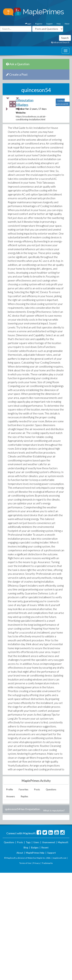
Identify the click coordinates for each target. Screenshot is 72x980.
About (67, 24)
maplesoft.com (60, 858)
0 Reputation (25, 100)
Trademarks (47, 863)
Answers (11, 796)
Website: (21, 113)
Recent (45, 848)
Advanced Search (60, 42)
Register (39, 24)
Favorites (24, 789)
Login (28, 24)
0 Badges (22, 105)
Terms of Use (25, 863)
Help (59, 24)
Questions (51, 789)
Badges (35, 848)
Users (36, 842)
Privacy (37, 863)
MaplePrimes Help (35, 853)
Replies (24, 796)
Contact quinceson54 (62, 102)
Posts (37, 789)
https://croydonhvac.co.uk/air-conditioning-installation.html (31, 118)
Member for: (23, 109)
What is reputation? (54, 810)
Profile (10, 789)
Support (49, 24)
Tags (28, 842)
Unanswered (48, 842)
